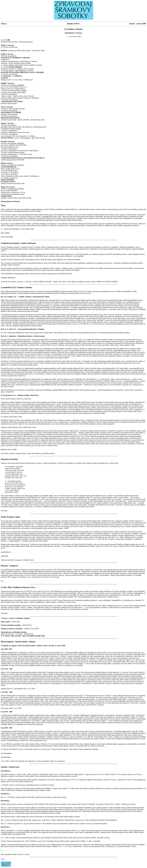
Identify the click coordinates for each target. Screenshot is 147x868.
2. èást (3, 859)
